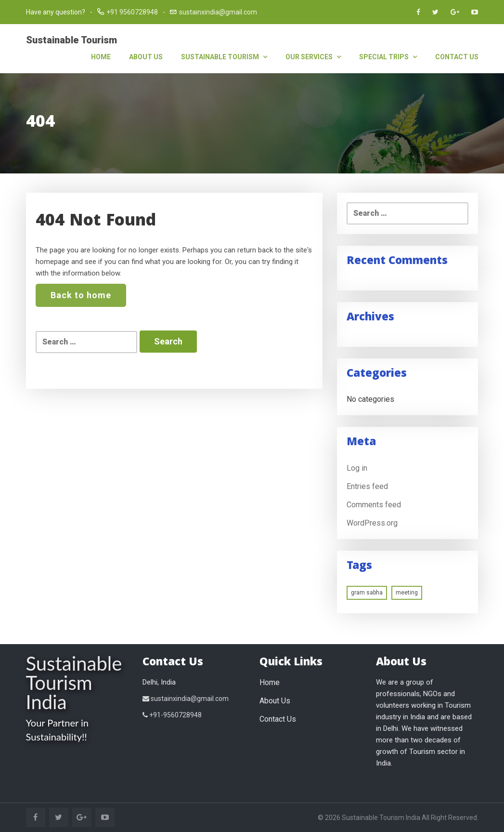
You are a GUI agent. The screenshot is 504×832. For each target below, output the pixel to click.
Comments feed (374, 505)
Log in (357, 468)
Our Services (313, 57)
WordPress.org (372, 523)
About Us (146, 57)
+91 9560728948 (132, 12)
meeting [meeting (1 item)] (407, 593)
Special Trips (388, 57)
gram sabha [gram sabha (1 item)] (367, 593)
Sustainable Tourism (71, 40)
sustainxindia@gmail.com (218, 12)
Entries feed (367, 486)
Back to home (81, 295)
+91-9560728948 (172, 715)
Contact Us (457, 57)
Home (101, 57)
